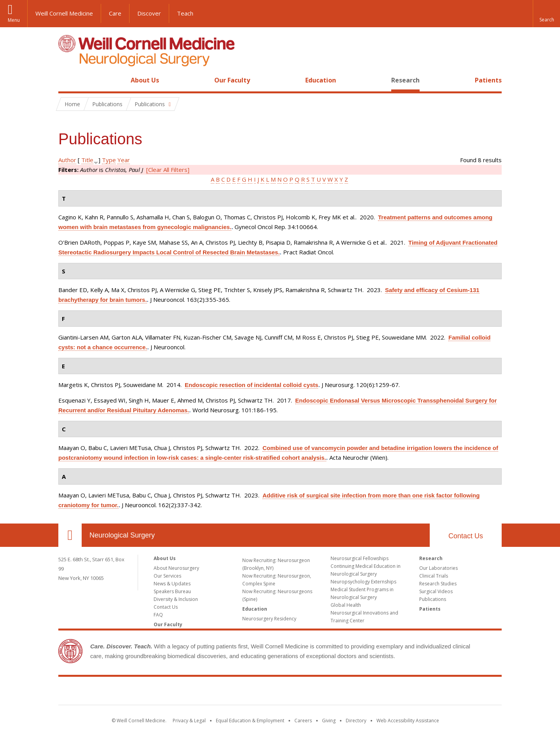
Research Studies (438, 584)
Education (321, 80)
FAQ (158, 615)
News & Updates (172, 584)
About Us (145, 80)
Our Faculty (232, 80)
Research (405, 80)
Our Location (70, 535)
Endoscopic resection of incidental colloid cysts (251, 385)
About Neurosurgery (176, 568)
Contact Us (466, 536)
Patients (488, 80)
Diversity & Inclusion (176, 599)
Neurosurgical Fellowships (360, 558)
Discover (149, 13)
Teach (185, 13)
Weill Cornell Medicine (64, 13)
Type (109, 160)
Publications (433, 599)
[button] (546, 14)
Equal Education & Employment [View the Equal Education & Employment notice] (250, 721)
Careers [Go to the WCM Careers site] (303, 721)
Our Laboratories (438, 568)
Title (87, 160)
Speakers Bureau (172, 591)
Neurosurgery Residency (269, 619)
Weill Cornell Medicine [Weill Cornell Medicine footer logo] (280, 692)
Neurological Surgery (122, 535)
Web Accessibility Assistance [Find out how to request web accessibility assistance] (408, 721)
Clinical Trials (434, 576)
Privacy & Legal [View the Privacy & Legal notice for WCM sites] (189, 721)
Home (67, 80)
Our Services (167, 576)
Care (115, 13)
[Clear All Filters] (168, 170)
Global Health (346, 605)
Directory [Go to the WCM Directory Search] (356, 721)
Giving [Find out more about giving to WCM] (329, 721)
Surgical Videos (436, 591)
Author (67, 160)
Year (124, 160)
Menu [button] (14, 20)
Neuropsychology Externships (363, 582)
